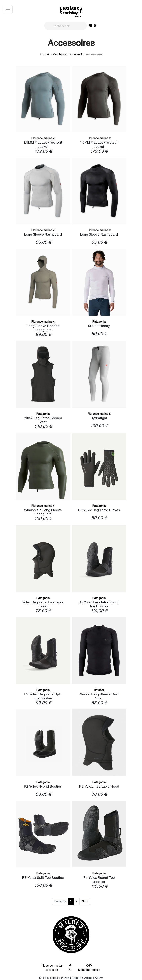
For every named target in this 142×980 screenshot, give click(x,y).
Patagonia (99, 322)
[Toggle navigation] (8, 9)
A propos (52, 970)
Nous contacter (52, 966)
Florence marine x (43, 138)
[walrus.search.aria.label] (66, 26)
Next (85, 901)
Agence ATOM (94, 978)
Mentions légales (89, 970)
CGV (89, 966)
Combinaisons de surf (68, 54)
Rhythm (99, 690)
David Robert (72, 978)
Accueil (45, 54)
